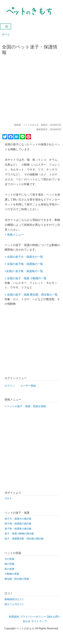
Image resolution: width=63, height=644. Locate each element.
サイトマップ (39, 621)
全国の (11, 264)
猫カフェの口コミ (14, 604)
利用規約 (14, 617)
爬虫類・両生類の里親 (17, 579)
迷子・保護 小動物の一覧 (31, 278)
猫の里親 (9, 564)
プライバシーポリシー (33, 617)
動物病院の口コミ (14, 599)
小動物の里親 (12, 574)
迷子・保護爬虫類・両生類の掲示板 (24, 539)
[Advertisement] (32, 91)
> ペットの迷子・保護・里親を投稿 (25, 406)
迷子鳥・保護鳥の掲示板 (18, 529)
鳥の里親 (9, 569)
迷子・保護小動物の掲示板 (19, 534)
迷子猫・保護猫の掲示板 (18, 524)
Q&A (49, 617)
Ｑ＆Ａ (8, 498)
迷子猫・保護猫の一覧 (29, 264)
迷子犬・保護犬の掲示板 (18, 519)
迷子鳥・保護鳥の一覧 (29, 271)
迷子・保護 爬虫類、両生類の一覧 (36, 295)
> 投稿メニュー (14, 235)
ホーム (6, 34)
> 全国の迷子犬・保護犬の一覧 (24, 257)
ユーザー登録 (28, 386)
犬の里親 (9, 559)
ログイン (10, 386)
